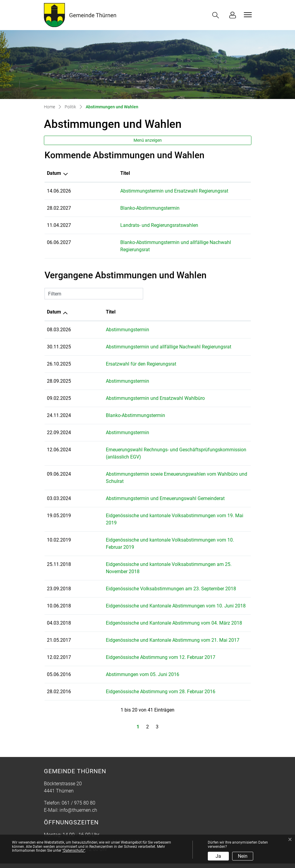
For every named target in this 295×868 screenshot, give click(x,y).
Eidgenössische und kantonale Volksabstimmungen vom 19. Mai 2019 (163, 508)
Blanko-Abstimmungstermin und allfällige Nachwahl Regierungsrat (159, 242)
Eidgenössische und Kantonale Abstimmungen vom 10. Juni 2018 (158, 584)
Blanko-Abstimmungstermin (118, 208)
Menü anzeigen (148, 140)
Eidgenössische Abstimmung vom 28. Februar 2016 (143, 670)
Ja (218, 856)
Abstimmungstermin (110, 322)
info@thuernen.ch (78, 788)
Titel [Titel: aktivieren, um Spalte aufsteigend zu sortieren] (93, 173)
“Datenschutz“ (74, 851)
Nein (243, 856)
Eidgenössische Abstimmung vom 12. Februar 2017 (143, 636)
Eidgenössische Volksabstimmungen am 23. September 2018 (153, 567)
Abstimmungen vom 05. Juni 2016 (125, 653)
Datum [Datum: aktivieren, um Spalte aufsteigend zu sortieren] (54, 305)
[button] (217, 15)
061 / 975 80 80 (78, 781)
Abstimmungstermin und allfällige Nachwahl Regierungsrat (151, 340)
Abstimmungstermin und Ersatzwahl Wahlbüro (138, 391)
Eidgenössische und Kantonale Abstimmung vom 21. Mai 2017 (155, 618)
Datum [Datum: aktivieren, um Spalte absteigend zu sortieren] (54, 173)
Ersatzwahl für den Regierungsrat (123, 357)
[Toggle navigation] (247, 15)
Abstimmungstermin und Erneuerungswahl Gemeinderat (147, 491)
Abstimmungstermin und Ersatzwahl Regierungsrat (142, 191)
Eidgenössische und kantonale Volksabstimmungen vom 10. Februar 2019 (167, 525)
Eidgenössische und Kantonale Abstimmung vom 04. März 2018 (156, 601)
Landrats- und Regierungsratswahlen (127, 225)
